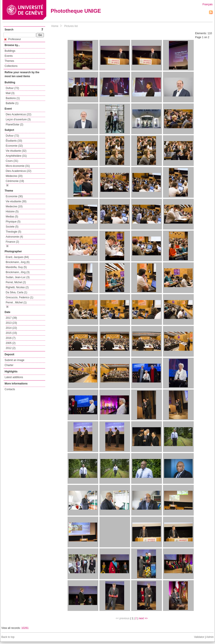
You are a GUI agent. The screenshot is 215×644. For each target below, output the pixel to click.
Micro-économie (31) (18, 166)
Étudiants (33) (14, 141)
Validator (199, 637)
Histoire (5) (12, 212)
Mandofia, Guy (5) (16, 267)
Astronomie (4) (14, 237)
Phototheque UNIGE (76, 11)
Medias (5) (12, 217)
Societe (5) (12, 227)
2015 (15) (11, 333)
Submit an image (14, 360)
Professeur (13, 39)
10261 (25, 628)
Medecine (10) (14, 206)
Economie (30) (14, 196)
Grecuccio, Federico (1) (19, 297)
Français (208, 4)
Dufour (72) (12, 88)
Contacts (10, 389)
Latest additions (14, 377)
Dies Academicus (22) (19, 114)
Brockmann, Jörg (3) (18, 272)
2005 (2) (11, 343)
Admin (210, 637)
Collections (11, 66)
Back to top (8, 637)
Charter (9, 365)
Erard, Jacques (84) (17, 257)
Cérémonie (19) (15, 181)
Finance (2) (12, 242)
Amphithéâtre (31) (16, 156)
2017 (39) (11, 318)
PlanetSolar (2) (14, 125)
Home (55, 26)
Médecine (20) (14, 176)
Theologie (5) (13, 232)
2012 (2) (11, 348)
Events (9, 56)
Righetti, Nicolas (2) (17, 287)
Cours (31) (12, 161)
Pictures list (71, 26)
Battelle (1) (12, 103)
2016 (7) (11, 338)
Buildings (10, 51)
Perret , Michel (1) (16, 302)
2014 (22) (11, 328)
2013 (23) (11, 323)
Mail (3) (10, 93)
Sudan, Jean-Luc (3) (18, 277)
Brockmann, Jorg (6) (18, 262)
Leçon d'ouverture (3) (18, 119)
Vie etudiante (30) (16, 201)
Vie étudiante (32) (16, 151)
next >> (143, 618)
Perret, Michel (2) (16, 282)
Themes (9, 61)
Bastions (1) (13, 98)
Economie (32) (14, 146)
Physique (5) (13, 222)
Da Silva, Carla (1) (16, 292)
